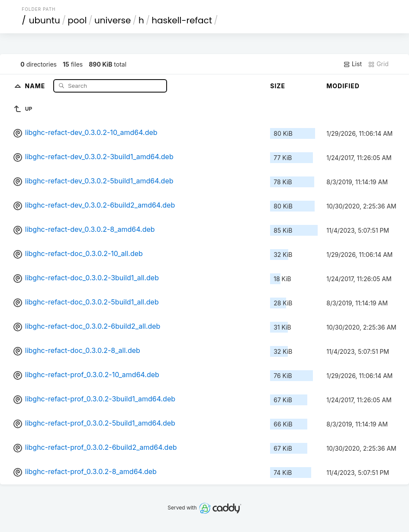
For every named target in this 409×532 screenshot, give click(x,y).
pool (77, 20)
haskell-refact (182, 20)
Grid (378, 64)
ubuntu (45, 20)
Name (36, 85)
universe (113, 20)
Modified (343, 86)
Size (278, 86)
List (353, 64)
